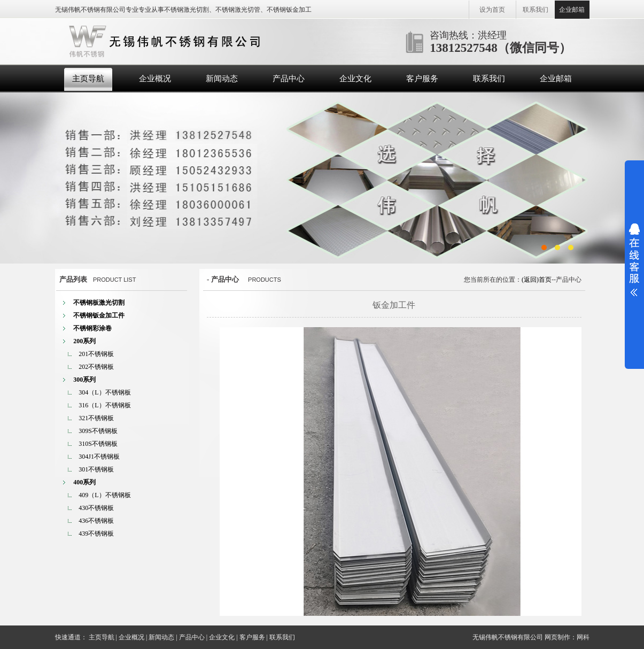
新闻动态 (222, 79)
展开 (634, 260)
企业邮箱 (572, 10)
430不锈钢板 (96, 508)
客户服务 (422, 79)
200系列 (84, 341)
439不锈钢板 (96, 534)
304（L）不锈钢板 (104, 392)
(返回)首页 (537, 280)
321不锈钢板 (96, 418)
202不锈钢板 (96, 367)
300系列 (84, 380)
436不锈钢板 (96, 521)
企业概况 (155, 79)
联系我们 (536, 10)
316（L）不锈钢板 (104, 405)
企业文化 (355, 79)
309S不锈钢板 (98, 431)
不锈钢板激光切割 (99, 303)
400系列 (84, 482)
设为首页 (492, 10)
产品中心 (289, 79)
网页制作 (557, 637)
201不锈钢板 (96, 354)
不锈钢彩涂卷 (92, 328)
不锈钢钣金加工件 (99, 315)
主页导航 (88, 79)
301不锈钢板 (96, 469)
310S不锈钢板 (98, 444)
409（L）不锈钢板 (104, 495)
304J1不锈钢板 (99, 457)
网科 (583, 637)
